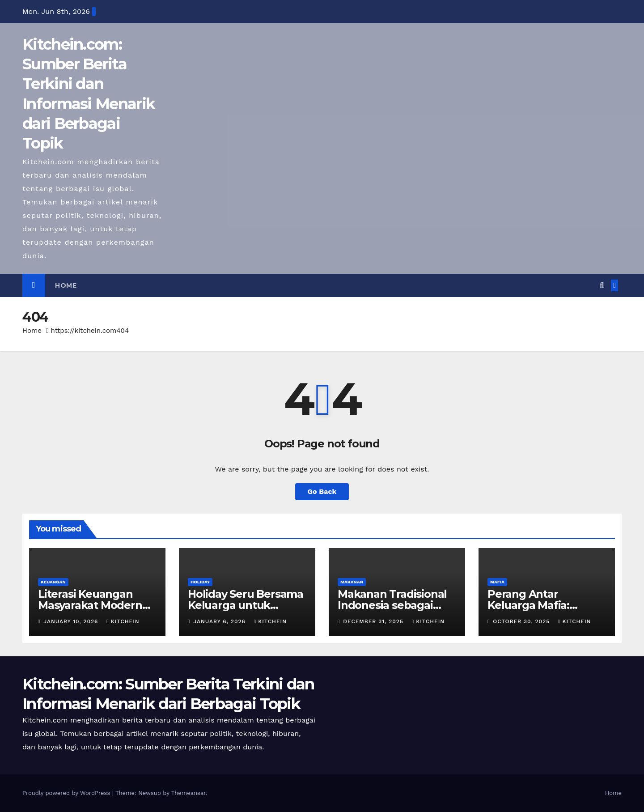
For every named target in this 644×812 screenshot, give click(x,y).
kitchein (123, 621)
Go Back (322, 491)
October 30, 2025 (522, 621)
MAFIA (497, 582)
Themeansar (189, 793)
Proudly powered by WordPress (67, 793)
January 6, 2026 (220, 621)
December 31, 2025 (374, 621)
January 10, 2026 (72, 621)
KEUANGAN (53, 582)
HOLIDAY (200, 582)
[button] (602, 285)
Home (66, 285)
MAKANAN (352, 582)
